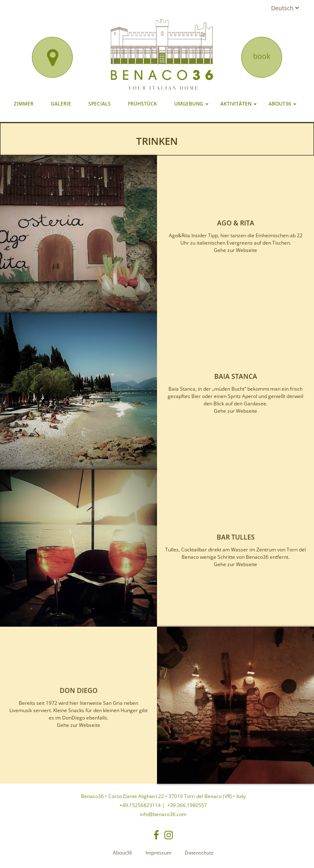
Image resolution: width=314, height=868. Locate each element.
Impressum (158, 853)
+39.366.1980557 (186, 805)
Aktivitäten (239, 104)
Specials (100, 104)
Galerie (61, 104)
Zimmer (24, 104)
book (262, 56)
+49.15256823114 (140, 805)
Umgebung (191, 104)
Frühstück (142, 104)
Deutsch (285, 8)
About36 (283, 104)
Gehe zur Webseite (235, 250)
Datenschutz (199, 853)
